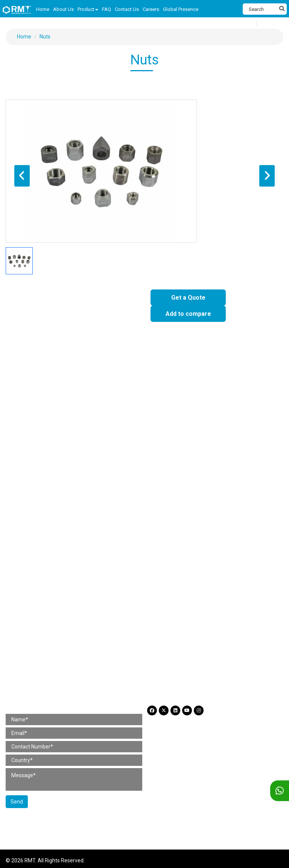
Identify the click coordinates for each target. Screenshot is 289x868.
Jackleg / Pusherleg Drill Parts (95, 500)
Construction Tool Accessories (47, 522)
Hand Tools (101, 385)
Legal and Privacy (99, 605)
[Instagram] (199, 710)
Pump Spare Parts (138, 509)
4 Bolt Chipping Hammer (176, 375)
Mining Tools (23, 398)
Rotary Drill (24, 385)
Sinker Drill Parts (31, 500)
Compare (244, 23)
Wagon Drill (66, 423)
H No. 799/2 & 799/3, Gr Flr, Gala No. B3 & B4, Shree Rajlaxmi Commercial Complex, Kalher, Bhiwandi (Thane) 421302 (112, 638)
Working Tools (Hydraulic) (181, 538)
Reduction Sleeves (33, 576)
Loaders (155, 423)
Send (17, 802)
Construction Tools (31, 359)
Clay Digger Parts (32, 471)
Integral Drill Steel (127, 567)
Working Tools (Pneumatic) (110, 538)
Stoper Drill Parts (160, 500)
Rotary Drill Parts (81, 471)
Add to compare (188, 314)
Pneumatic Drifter (171, 414)
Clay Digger (228, 375)
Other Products (121, 576)
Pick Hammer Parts (133, 471)
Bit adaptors (79, 576)
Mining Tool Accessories (39, 551)
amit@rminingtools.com (46, 687)
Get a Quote (188, 298)
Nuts (45, 37)
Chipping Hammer (117, 375)
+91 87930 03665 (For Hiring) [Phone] (51, 675)
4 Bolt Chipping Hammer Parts (225, 461)
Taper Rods (171, 567)
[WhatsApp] (280, 791)
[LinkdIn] (175, 710)
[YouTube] (187, 710)
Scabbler (134, 385)
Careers (40, 605)
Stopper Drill (126, 414)
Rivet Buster (71, 375)
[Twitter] (164, 710)
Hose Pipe (57, 538)
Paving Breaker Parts (36, 461)
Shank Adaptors (30, 567)
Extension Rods (212, 567)
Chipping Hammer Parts (151, 461)
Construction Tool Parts (37, 445)
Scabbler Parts (183, 471)
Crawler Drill (25, 432)
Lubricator (23, 538)
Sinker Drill (24, 414)
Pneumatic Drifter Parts (217, 500)
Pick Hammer (62, 385)
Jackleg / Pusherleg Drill (74, 414)
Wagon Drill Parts (86, 509)
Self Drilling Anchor (171, 576)
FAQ (16, 605)
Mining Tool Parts (29, 484)
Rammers (166, 385)
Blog (64, 605)
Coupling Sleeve (78, 567)
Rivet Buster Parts (92, 461)
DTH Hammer (27, 423)
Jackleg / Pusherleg (112, 423)
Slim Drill (237, 423)
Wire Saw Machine (196, 423)
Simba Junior (218, 414)
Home (24, 37)
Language (272, 23)
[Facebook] (152, 710)
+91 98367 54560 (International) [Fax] (55, 664)
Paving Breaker (29, 375)
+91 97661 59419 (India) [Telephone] (46, 653)
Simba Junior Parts (34, 509)
